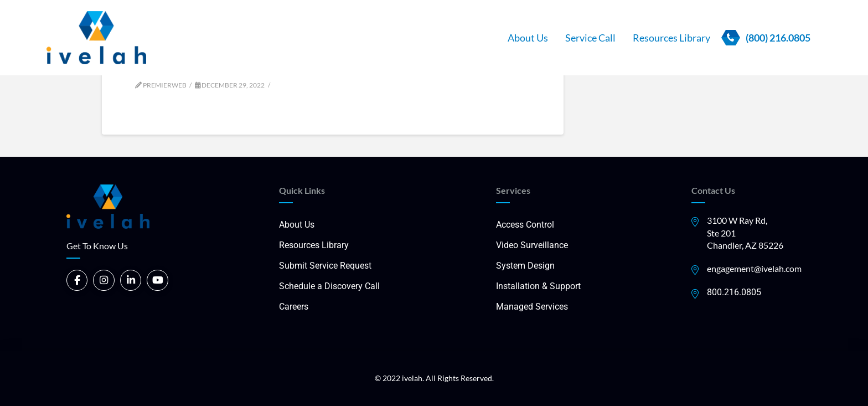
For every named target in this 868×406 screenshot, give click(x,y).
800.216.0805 (734, 292)
